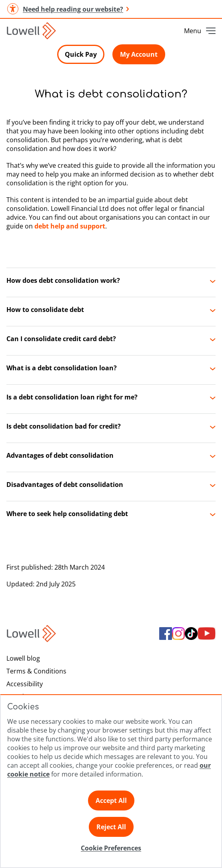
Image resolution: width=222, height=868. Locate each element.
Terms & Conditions (36, 671)
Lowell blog (23, 658)
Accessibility (25, 684)
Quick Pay (81, 54)
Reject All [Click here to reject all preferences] (111, 827)
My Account (139, 54)
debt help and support (70, 226)
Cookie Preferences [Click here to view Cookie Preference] (111, 848)
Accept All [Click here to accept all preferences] (111, 800)
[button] (111, 282)
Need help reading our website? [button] (68, 9)
